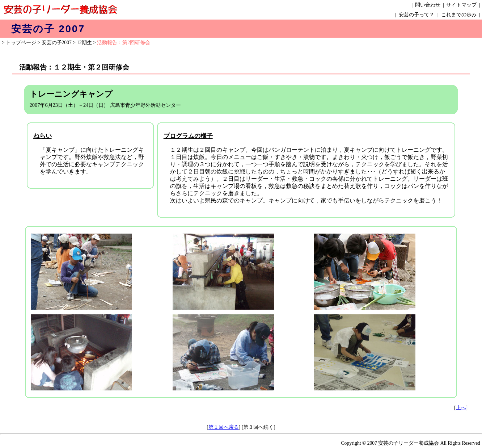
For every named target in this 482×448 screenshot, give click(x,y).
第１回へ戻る (224, 427)
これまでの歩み (459, 15)
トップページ (21, 43)
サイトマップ (461, 5)
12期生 (84, 43)
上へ (461, 408)
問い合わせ (428, 5)
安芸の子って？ (417, 15)
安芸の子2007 (57, 43)
